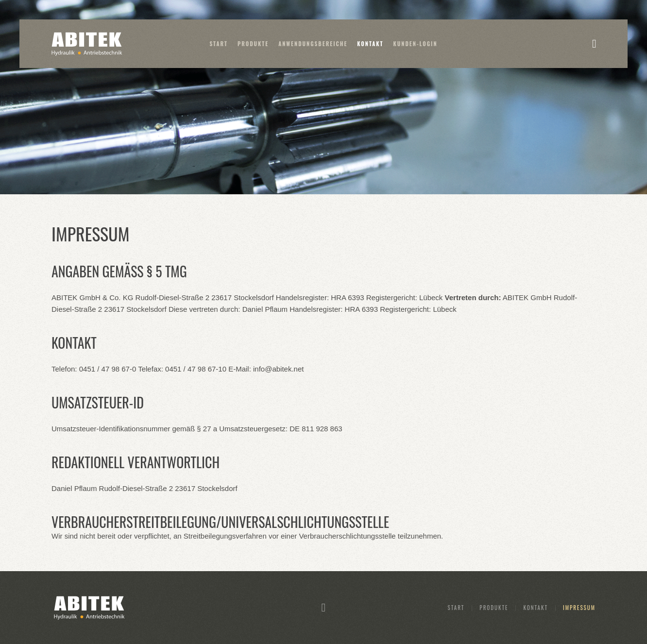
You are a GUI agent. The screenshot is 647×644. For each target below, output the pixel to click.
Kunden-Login (416, 44)
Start (219, 44)
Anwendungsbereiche (313, 44)
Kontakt (370, 44)
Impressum (579, 608)
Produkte (253, 44)
